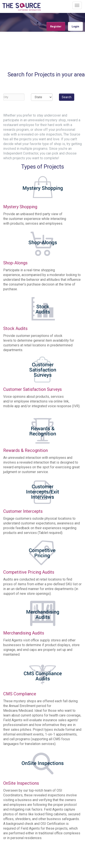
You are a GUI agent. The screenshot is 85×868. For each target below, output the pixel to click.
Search (67, 97)
